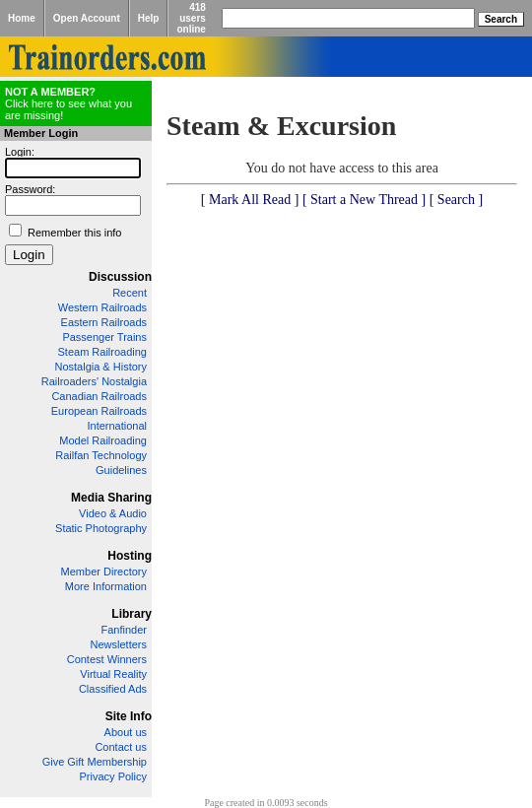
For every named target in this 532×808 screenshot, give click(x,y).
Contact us (121, 747)
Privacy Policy (113, 776)
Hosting (130, 556)
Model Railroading (103, 440)
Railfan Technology (101, 455)
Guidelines (121, 470)
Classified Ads (113, 689)
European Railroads (99, 411)
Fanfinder (124, 630)
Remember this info (74, 233)
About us (126, 732)
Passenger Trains (104, 337)
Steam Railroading (103, 352)
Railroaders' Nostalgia (94, 381)
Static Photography (101, 528)
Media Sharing (111, 498)
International (117, 426)
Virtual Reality (113, 674)
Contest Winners (107, 659)
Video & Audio (113, 513)
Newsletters (119, 644)
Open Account (87, 18)
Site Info (129, 716)
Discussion (120, 277)
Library (132, 614)
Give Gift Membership (95, 762)
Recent (130, 293)
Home (22, 18)
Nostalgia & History (100, 367)
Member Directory (104, 572)
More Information (106, 586)
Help (149, 18)
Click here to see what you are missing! (68, 103)
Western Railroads (102, 307)
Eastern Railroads (104, 322)
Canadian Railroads (99, 396)
